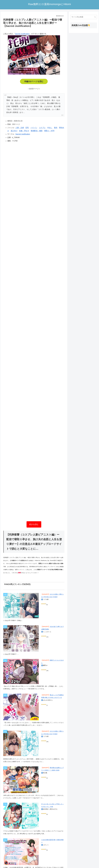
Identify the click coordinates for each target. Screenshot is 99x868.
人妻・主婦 (20, 128)
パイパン (34, 128)
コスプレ (42, 128)
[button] (95, 17)
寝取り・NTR (49, 131)
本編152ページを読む (34, 81)
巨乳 (27, 128)
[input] (84, 17)
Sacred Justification (22, 34)
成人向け (14, 131)
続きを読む (34, 524)
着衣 (56, 128)
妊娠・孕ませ (24, 131)
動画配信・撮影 (37, 131)
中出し (50, 128)
